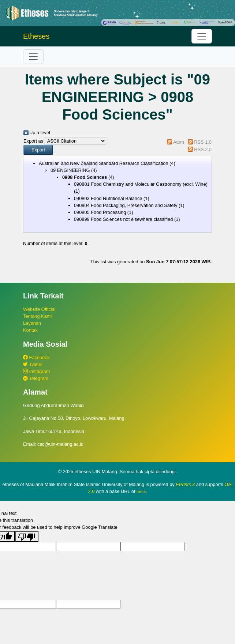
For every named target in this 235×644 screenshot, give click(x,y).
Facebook (36, 357)
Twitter (33, 364)
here (141, 492)
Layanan (32, 323)
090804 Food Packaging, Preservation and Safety (126, 205)
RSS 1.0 (203, 142)
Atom (179, 142)
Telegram (36, 378)
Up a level (40, 133)
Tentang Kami (37, 316)
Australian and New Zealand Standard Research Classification (104, 163)
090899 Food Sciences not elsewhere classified (123, 219)
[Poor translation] (27, 536)
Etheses (36, 36)
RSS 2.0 (203, 149)
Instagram (36, 371)
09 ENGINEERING (70, 170)
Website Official (39, 309)
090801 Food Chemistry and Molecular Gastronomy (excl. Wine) (141, 184)
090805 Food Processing (100, 212)
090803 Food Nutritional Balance (108, 198)
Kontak (30, 330)
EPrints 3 (185, 484)
